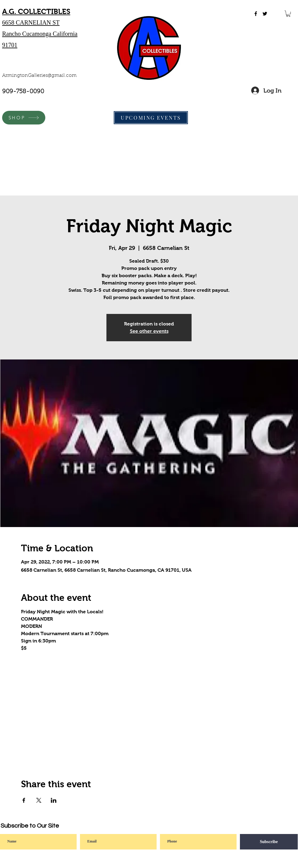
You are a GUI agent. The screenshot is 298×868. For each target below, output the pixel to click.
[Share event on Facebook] (24, 800)
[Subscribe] (269, 842)
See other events (149, 331)
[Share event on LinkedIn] (54, 800)
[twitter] (265, 14)
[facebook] (256, 14)
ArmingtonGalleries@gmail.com (39, 76)
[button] (288, 14)
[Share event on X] (39, 800)
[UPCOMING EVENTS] (151, 118)
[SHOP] (24, 118)
